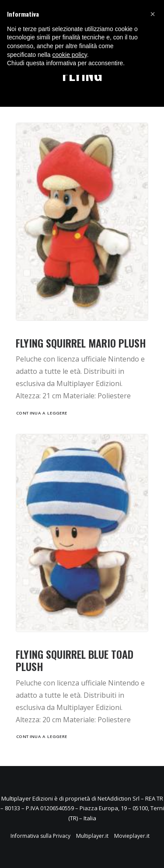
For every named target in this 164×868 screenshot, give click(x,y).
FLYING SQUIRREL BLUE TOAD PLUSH (75, 660)
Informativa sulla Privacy (40, 836)
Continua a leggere (42, 413)
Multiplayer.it (92, 836)
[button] (153, 14)
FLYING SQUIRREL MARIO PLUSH (81, 343)
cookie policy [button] (70, 55)
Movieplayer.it (132, 836)
